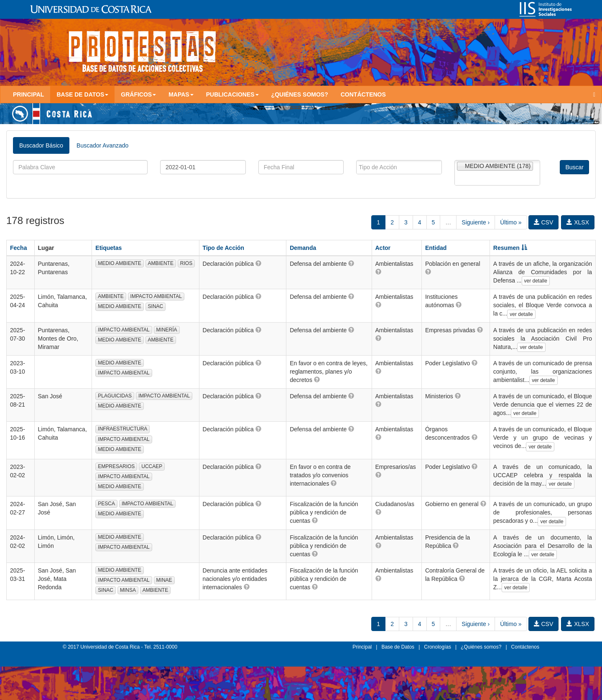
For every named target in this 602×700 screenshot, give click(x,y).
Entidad (436, 248)
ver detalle (536, 281)
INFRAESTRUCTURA (122, 429)
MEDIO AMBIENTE (119, 263)
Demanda (303, 248)
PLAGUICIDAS (115, 396)
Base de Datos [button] (82, 94)
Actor (383, 248)
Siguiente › (476, 222)
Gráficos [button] (138, 94)
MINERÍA (167, 330)
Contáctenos (363, 94)
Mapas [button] (181, 94)
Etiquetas (108, 248)
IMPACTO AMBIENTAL (156, 296)
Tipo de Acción (224, 248)
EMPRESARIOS (116, 466)
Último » (511, 222)
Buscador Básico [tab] (41, 145)
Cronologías (437, 647)
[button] (258, 263)
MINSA (128, 590)
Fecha (18, 248)
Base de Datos (398, 647)
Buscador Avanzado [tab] (102, 145)
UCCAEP (152, 466)
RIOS (186, 263)
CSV (544, 222)
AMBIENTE (161, 263)
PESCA (106, 504)
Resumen (510, 248)
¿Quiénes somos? (300, 94)
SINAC (156, 306)
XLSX (578, 222)
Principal (28, 94)
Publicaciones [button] (232, 94)
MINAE (164, 580)
